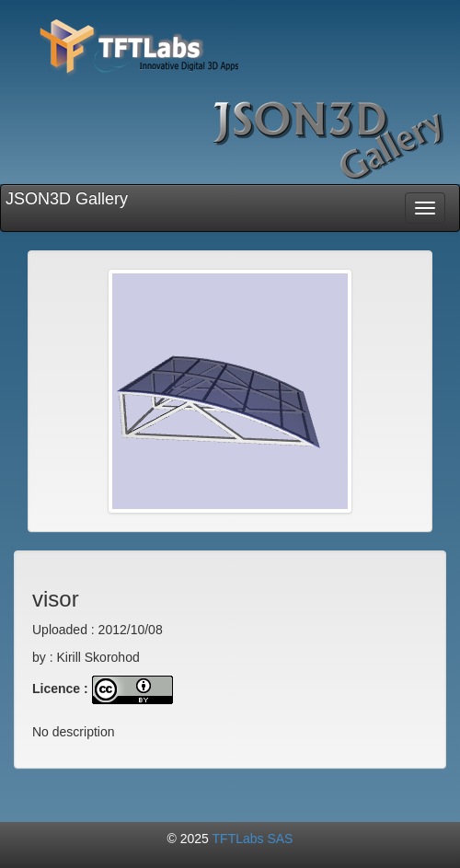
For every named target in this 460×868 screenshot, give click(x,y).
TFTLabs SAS (253, 839)
